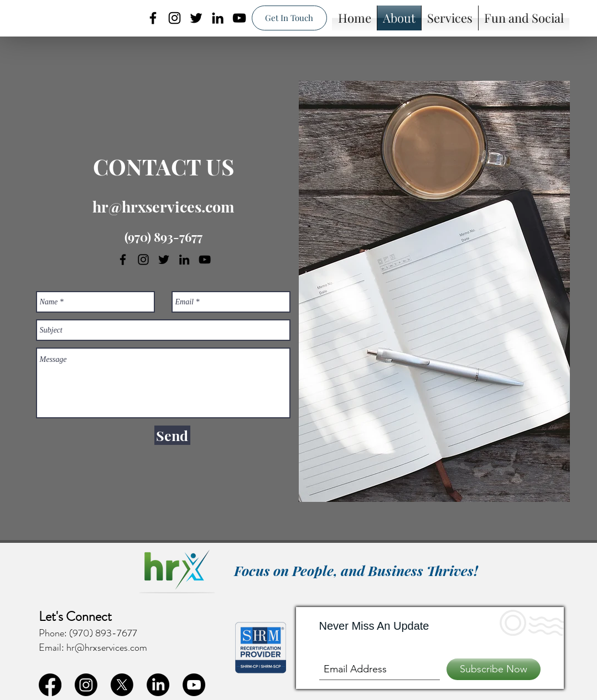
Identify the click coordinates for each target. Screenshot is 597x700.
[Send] (172, 435)
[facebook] (153, 18)
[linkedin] (218, 18)
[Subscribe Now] (494, 669)
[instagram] (175, 18)
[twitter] (196, 18)
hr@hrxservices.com (163, 206)
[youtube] (239, 18)
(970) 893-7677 (163, 237)
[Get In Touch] (289, 18)
